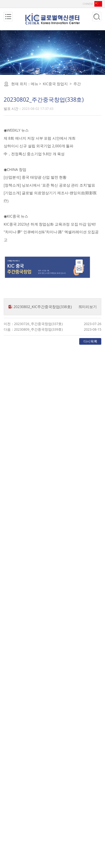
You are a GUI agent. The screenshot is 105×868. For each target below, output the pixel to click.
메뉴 (35, 84)
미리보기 (89, 307)
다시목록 (90, 341)
